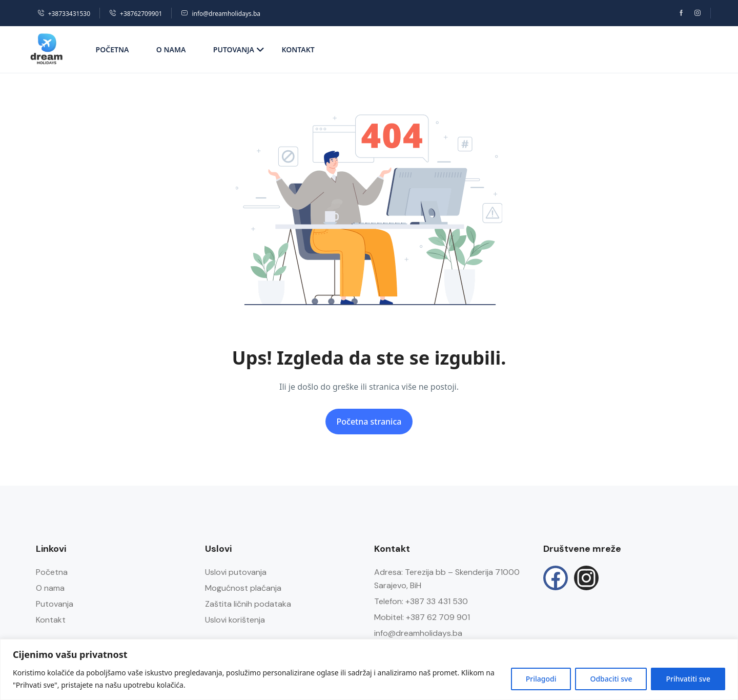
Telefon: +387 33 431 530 (421, 601)
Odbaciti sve (611, 679)
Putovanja (239, 49)
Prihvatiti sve (688, 679)
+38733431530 (64, 14)
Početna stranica (369, 422)
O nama (171, 49)
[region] (369, 669)
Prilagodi (541, 679)
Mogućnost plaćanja (243, 588)
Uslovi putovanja (236, 572)
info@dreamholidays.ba (221, 14)
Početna (112, 49)
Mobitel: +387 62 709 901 (422, 617)
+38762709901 (136, 14)
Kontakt (298, 49)
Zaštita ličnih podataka (248, 604)
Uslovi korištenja (235, 620)
